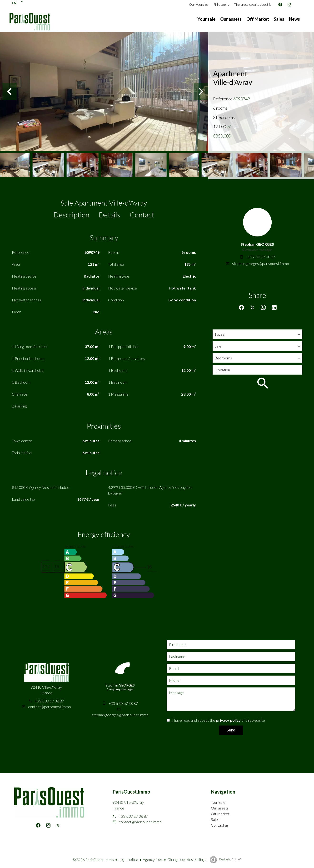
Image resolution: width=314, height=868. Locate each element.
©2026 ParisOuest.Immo (93, 860)
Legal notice (128, 859)
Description (71, 215)
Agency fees (153, 859)
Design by (230, 859)
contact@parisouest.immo (50, 707)
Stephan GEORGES (257, 244)
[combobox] (257, 334)
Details (110, 215)
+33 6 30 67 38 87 (261, 257)
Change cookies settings (187, 859)
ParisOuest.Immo (131, 792)
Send (231, 730)
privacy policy (228, 720)
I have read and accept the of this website (219, 720)
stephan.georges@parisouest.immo (261, 263)
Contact (142, 215)
